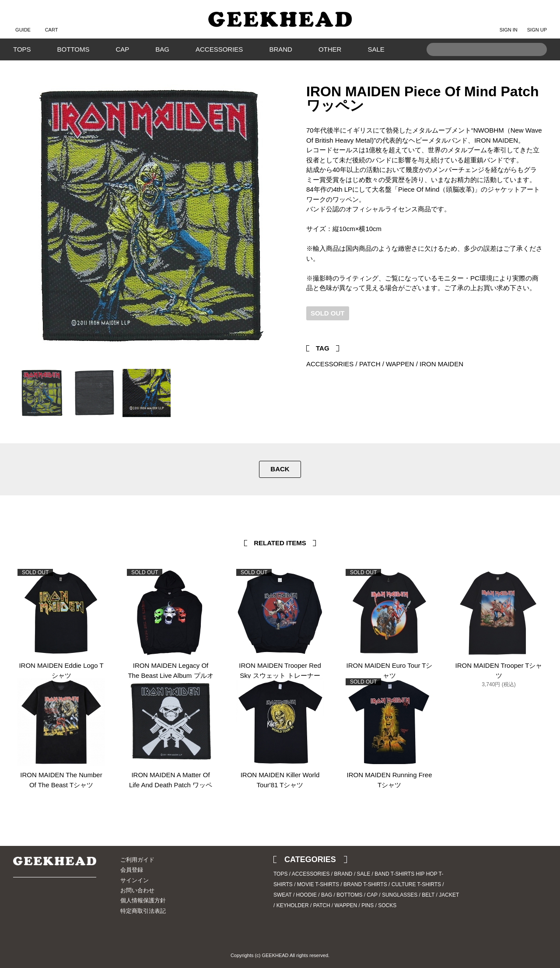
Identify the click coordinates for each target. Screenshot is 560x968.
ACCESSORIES (219, 49)
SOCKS (387, 905)
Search (536, 63)
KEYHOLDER (293, 905)
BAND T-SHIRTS (394, 874)
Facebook (536, 326)
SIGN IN (509, 23)
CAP (122, 49)
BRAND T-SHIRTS (365, 884)
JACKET (449, 895)
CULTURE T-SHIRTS (416, 884)
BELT (428, 895)
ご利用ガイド (137, 860)
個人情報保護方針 (143, 900)
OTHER (330, 49)
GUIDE (23, 23)
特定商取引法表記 (143, 911)
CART (52, 23)
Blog (50, 902)
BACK (280, 469)
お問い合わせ (137, 890)
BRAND (281, 49)
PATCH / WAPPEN (387, 364)
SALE (376, 49)
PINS (367, 905)
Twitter (523, 326)
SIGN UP (537, 23)
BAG (162, 49)
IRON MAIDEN (441, 364)
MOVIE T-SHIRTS (318, 884)
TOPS (22, 49)
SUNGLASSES (400, 895)
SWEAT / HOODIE (295, 895)
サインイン (135, 880)
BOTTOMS (73, 49)
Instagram (35, 902)
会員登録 (132, 870)
